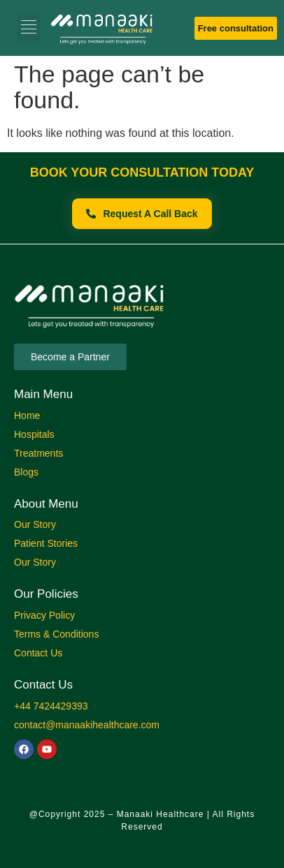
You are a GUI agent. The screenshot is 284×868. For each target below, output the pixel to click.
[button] (28, 28)
